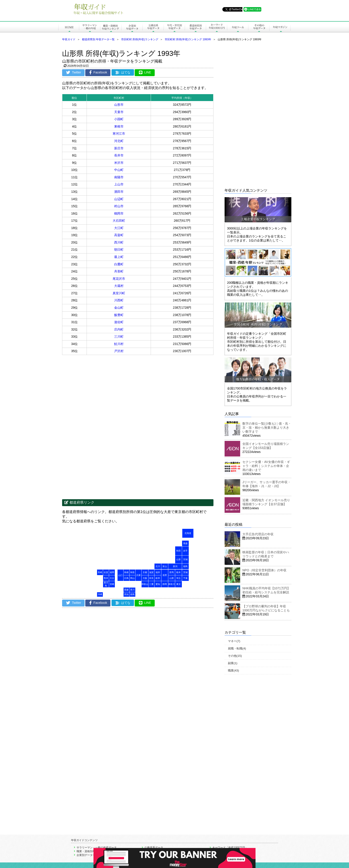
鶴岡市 (119, 213)
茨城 (185, 572)
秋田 (179, 551)
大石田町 (119, 221)
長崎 (100, 572)
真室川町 (119, 293)
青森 (185, 543)
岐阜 (158, 578)
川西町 (119, 300)
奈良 (151, 578)
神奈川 (172, 584)
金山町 (119, 308)
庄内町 (119, 329)
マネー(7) (234, 641)
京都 (145, 572)
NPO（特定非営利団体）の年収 (264, 570)
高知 (126, 594)
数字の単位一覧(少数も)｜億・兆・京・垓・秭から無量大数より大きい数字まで (267, 428)
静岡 (165, 584)
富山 (165, 566)
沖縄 (100, 594)
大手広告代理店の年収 (258, 534)
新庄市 (119, 148)
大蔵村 (119, 286)
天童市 (119, 112)
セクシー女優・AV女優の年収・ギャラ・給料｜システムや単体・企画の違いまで (266, 466)
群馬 (172, 572)
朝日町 (119, 249)
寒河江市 (119, 134)
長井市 (119, 155)
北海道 (188, 533)
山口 (120, 575)
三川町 (119, 337)
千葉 (185, 578)
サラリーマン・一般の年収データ (97, 848)
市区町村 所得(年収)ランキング (140, 39)
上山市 (119, 184)
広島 (126, 578)
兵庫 (138, 575)
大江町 (119, 228)
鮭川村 (119, 344)
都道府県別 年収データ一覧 (98, 39)
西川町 (119, 242)
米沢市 (119, 163)
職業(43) (233, 670)
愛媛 (126, 590)
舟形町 (119, 271)
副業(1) (233, 663)
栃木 (179, 572)
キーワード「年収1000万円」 (230, 848)
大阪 (145, 578)
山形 (179, 559)
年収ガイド (69, 39)
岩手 (185, 551)
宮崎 (112, 584)
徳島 (132, 594)
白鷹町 (119, 264)
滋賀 (151, 572)
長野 (165, 575)
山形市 (119, 105)
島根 (126, 572)
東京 (179, 584)
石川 (158, 566)
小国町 (119, 119)
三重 (151, 584)
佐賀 (106, 572)
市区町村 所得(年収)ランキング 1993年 (188, 39)
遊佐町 (119, 322)
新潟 (175, 566)
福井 (158, 572)
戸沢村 (119, 351)
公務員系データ (154, 848)
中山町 (119, 170)
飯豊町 (119, 315)
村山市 (119, 206)
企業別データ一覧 (87, 855)
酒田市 (119, 192)
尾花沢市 (119, 279)
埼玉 (179, 578)
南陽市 (119, 177)
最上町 (119, 257)
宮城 (185, 559)
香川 (132, 590)
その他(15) (235, 656)
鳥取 (132, 572)
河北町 (119, 141)
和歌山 (145, 584)
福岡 (112, 572)
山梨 (172, 578)
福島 (185, 566)
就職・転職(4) (237, 648)
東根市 (119, 126)
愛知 (158, 584)
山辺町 (119, 199)
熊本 (106, 578)
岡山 (132, 578)
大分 (112, 578)
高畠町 (119, 235)
